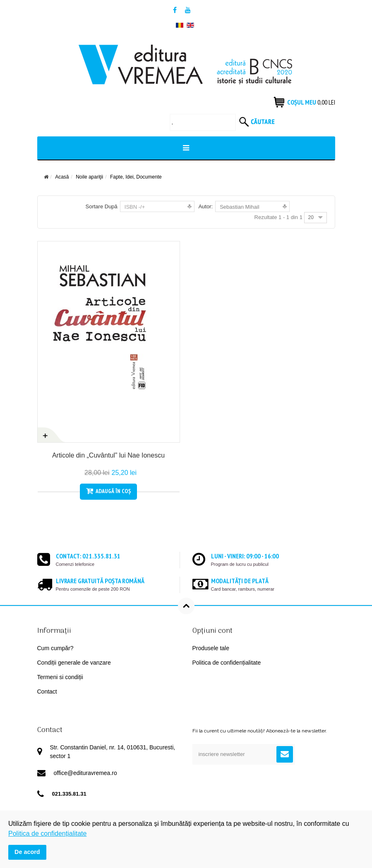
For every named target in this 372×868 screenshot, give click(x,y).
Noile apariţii (89, 177)
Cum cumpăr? (55, 648)
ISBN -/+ (135, 207)
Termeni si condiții (60, 677)
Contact (47, 692)
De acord (27, 852)
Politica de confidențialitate (227, 663)
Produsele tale (211, 648)
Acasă (62, 177)
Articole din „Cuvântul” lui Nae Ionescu (108, 455)
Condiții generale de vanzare (74, 663)
